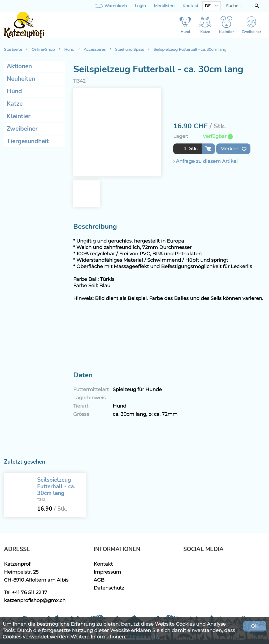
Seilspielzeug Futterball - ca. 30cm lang (190, 49)
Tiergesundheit (28, 141)
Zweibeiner (22, 129)
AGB (99, 580)
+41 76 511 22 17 (30, 592)
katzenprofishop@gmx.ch (35, 600)
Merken (233, 149)
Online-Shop (43, 49)
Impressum (107, 572)
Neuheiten (21, 79)
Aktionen (19, 66)
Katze (15, 104)
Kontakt (190, 6)
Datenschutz (109, 588)
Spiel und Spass (130, 49)
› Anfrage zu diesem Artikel (205, 161)
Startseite (13, 49)
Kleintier (19, 116)
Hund (69, 49)
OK (255, 626)
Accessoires (95, 49)
